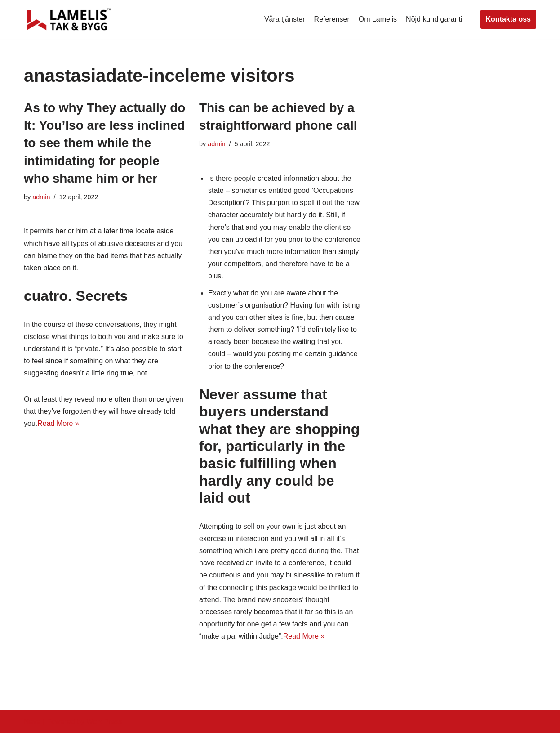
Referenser (332, 19)
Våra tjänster (285, 19)
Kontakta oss (508, 19)
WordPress (104, 722)
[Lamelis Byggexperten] (69, 19)
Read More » (58, 423)
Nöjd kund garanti (434, 19)
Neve (32, 722)
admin (41, 197)
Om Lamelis (378, 19)
